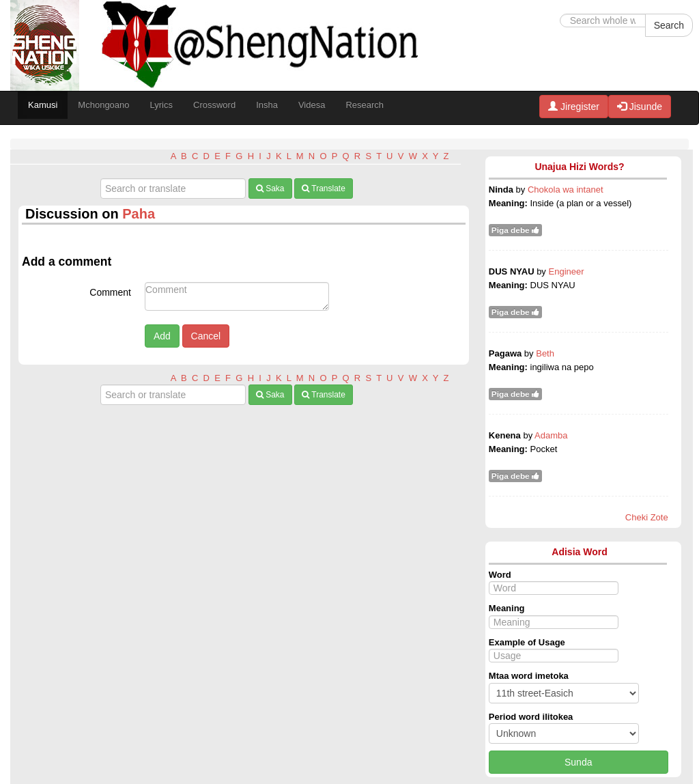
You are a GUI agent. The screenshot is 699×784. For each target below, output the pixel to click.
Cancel (206, 336)
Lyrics (161, 105)
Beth (545, 353)
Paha (139, 214)
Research (365, 105)
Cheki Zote (647, 517)
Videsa (312, 105)
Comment (110, 292)
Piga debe (515, 230)
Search (669, 25)
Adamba (551, 435)
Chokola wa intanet (566, 190)
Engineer (567, 271)
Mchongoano (103, 105)
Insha (267, 105)
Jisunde (640, 107)
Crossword (214, 105)
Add (162, 336)
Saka (270, 188)
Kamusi (43, 105)
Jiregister (574, 107)
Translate (324, 188)
